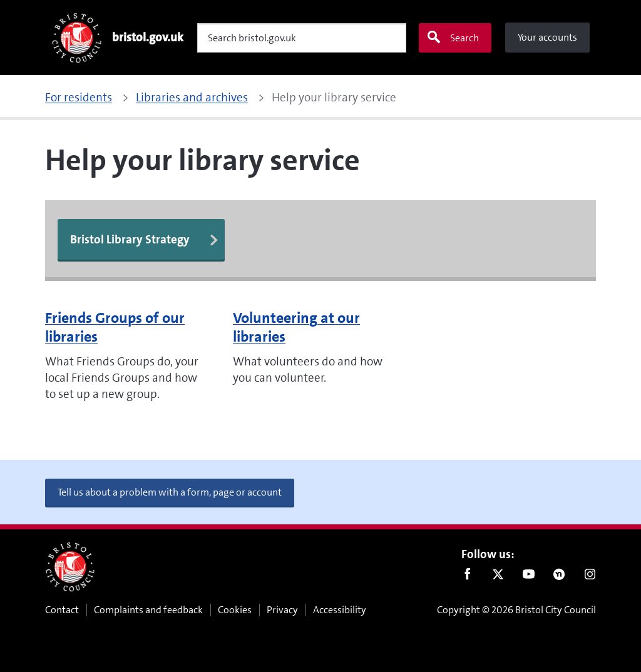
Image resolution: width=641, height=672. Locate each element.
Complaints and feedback (148, 610)
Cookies (235, 610)
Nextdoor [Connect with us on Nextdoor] (559, 577)
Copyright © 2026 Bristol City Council (516, 610)
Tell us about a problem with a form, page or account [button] (170, 492)
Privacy (282, 610)
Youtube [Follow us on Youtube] (529, 577)
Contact (62, 610)
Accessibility (340, 610)
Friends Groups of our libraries (115, 327)
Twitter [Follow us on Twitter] (498, 577)
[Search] (302, 38)
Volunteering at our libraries (296, 327)
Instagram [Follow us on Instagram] (590, 577)
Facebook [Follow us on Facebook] (467, 577)
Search (453, 38)
